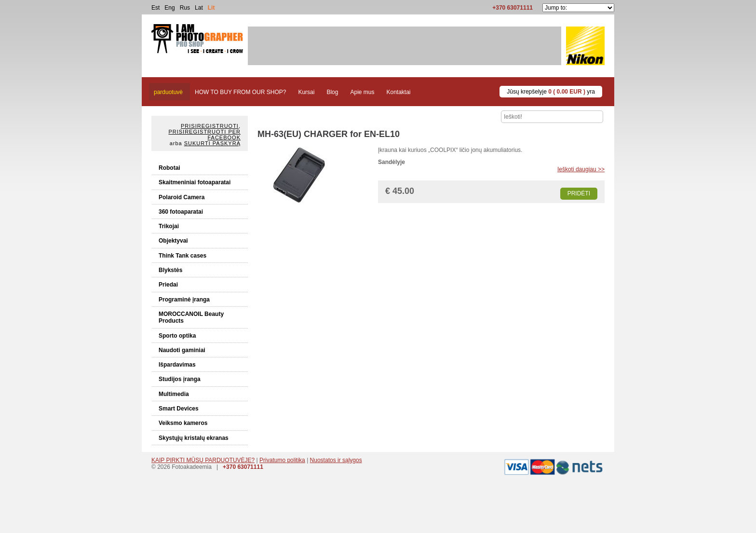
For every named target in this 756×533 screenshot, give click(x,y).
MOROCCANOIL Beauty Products (191, 317)
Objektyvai (173, 241)
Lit (211, 8)
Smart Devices (179, 409)
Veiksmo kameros (183, 423)
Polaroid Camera (182, 197)
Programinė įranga (184, 300)
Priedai (168, 285)
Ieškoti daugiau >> (581, 169)
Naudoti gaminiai (182, 350)
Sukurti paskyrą (212, 143)
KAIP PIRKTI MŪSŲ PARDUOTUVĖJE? (203, 460)
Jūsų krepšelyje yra (551, 92)
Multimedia (174, 394)
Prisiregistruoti (210, 126)
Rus (185, 8)
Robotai (169, 168)
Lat (199, 8)
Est (155, 8)
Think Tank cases (182, 256)
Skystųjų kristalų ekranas (194, 438)
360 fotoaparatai (181, 212)
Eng (169, 8)
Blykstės (170, 270)
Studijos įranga (180, 379)
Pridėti (579, 193)
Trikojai (169, 226)
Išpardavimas (177, 365)
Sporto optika (177, 336)
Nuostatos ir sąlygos (336, 460)
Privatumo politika (282, 460)
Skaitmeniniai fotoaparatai (195, 182)
